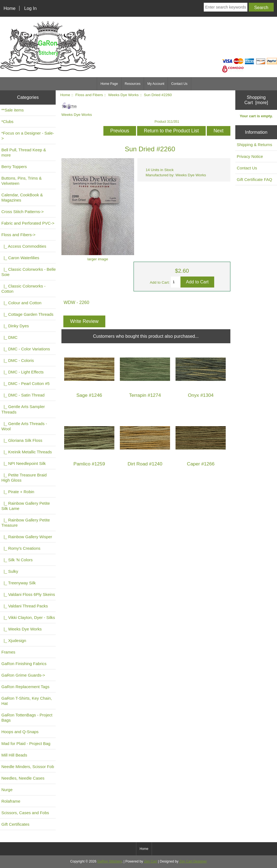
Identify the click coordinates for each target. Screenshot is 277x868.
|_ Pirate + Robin (18, 492)
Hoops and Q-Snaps (20, 732)
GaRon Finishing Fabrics (24, 664)
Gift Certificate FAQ (254, 179)
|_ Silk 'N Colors (17, 560)
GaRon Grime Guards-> (23, 675)
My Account (156, 84)
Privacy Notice (250, 156)
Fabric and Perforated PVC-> (28, 223)
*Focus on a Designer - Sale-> (28, 136)
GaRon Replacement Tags (25, 687)
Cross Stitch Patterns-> (22, 212)
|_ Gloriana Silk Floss (22, 440)
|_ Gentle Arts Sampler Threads (23, 409)
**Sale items (12, 110)
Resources (133, 84)
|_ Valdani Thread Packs (25, 606)
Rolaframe (11, 801)
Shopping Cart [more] (256, 100)
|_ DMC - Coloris (18, 360)
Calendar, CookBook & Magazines (22, 197)
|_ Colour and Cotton (21, 303)
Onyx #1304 (201, 395)
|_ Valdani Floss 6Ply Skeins (28, 594)
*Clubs (7, 122)
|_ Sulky (10, 571)
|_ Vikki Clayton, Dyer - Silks (28, 617)
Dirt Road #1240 (145, 464)
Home (10, 8)
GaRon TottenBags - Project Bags (27, 718)
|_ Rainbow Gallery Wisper (27, 537)
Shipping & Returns (254, 145)
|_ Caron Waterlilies (20, 258)
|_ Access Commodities (24, 246)
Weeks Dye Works (123, 95)
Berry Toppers (14, 167)
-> (18, 235)
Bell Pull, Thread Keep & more (24, 152)
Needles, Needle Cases (23, 778)
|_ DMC (9, 337)
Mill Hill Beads (14, 755)
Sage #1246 (89, 395)
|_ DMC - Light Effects (22, 372)
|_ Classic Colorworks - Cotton (23, 289)
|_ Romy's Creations (21, 548)
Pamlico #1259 (89, 464)
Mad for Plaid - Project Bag (26, 743)
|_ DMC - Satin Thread (23, 395)
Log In (30, 8)
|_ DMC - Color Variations (26, 349)
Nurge (7, 790)
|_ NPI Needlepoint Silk (24, 463)
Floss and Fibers (89, 95)
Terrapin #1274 (145, 395)
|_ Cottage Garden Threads (27, 314)
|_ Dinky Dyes (15, 326)
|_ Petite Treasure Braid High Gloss (24, 478)
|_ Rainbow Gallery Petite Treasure (26, 523)
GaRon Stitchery (110, 861)
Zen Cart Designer (193, 861)
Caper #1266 (201, 464)
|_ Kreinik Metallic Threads (27, 452)
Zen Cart (151, 861)
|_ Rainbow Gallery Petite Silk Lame (26, 506)
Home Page (109, 84)
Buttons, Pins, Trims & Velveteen (22, 181)
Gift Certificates (15, 824)
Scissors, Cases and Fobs (25, 813)
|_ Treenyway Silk (19, 583)
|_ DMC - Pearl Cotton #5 (26, 383)
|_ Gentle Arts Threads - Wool (24, 426)
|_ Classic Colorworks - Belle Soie (29, 272)
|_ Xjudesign (14, 640)
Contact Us (179, 84)
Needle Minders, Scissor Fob (28, 767)
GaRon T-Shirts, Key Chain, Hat (27, 701)
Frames (8, 652)
